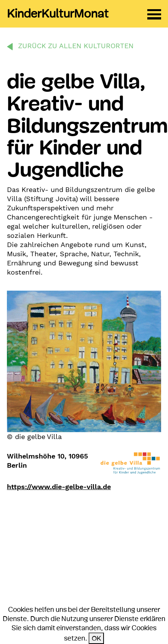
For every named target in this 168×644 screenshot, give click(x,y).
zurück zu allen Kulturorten (76, 46)
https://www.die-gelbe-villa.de (59, 487)
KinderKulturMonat (58, 14)
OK (96, 638)
